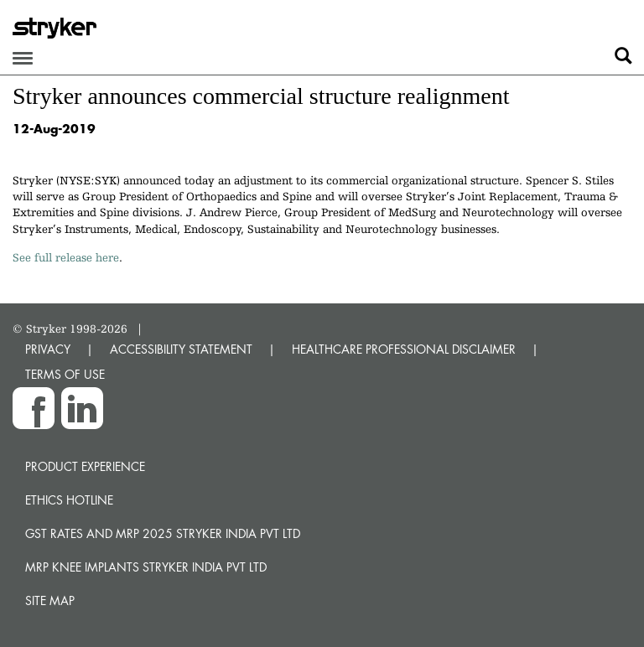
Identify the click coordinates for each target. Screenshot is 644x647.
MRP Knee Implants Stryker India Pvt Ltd (146, 567)
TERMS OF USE (65, 374)
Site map (50, 600)
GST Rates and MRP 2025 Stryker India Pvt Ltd (163, 533)
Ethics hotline (69, 500)
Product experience (85, 466)
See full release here (66, 257)
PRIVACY (48, 349)
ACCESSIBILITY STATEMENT (181, 349)
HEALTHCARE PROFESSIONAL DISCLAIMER (404, 349)
